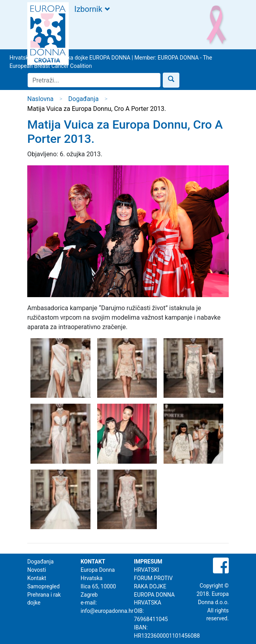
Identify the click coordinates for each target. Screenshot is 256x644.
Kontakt (37, 578)
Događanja (84, 99)
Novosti (37, 570)
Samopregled (43, 586)
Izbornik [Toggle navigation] (92, 9)
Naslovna (40, 99)
